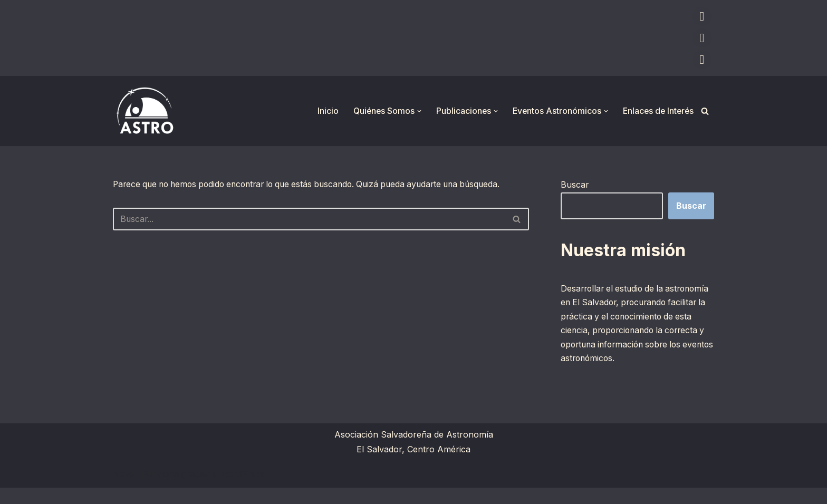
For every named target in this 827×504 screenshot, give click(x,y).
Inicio (322, 111)
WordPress (242, 490)
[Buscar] (705, 111)
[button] (415, 111)
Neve (123, 490)
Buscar (575, 185)
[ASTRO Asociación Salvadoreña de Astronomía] (145, 111)
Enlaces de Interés (657, 111)
